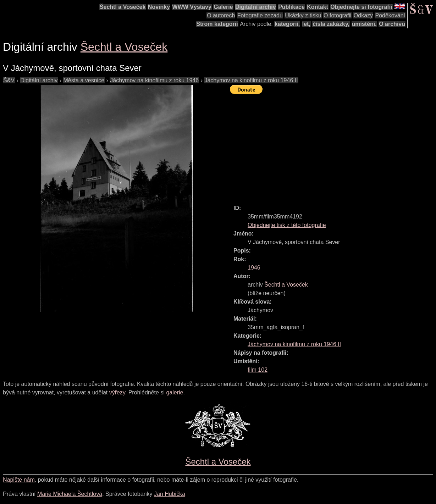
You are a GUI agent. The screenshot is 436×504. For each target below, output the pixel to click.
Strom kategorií (217, 24)
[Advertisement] (333, 146)
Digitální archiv (256, 7)
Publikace (291, 7)
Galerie (223, 7)
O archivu (392, 24)
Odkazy (363, 15)
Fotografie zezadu (260, 15)
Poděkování (390, 15)
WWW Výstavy (192, 7)
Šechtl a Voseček (123, 7)
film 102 (258, 370)
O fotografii (337, 15)
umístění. (364, 24)
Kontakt (318, 7)
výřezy (117, 392)
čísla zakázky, (331, 24)
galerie (175, 392)
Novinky (159, 7)
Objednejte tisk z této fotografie (287, 225)
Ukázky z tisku (303, 15)
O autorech (221, 15)
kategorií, (287, 24)
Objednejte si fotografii (361, 7)
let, (306, 24)
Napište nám (19, 480)
